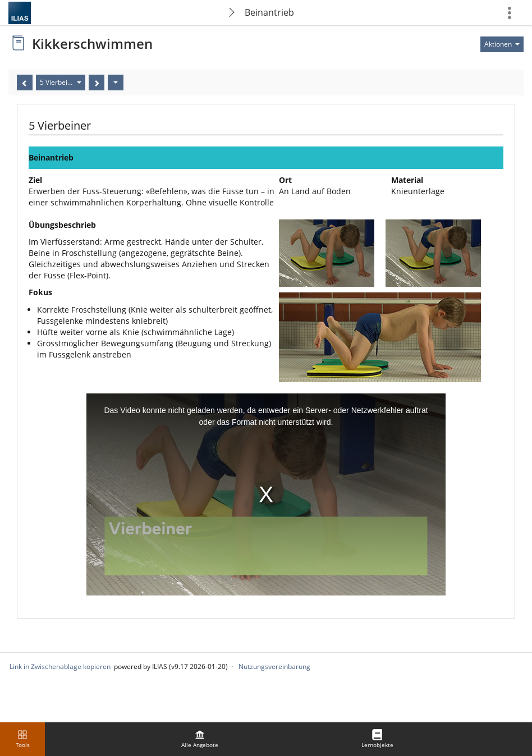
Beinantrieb (269, 12)
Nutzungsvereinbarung (274, 666)
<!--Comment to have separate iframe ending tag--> (266, 494)
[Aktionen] (116, 83)
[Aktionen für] (502, 44)
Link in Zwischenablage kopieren (60, 666)
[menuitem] (200, 739)
